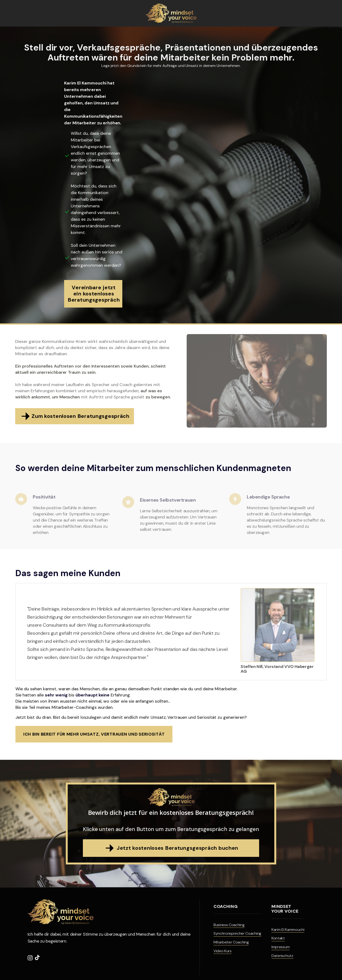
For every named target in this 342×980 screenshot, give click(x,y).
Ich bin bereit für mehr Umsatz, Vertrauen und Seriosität (94, 734)
